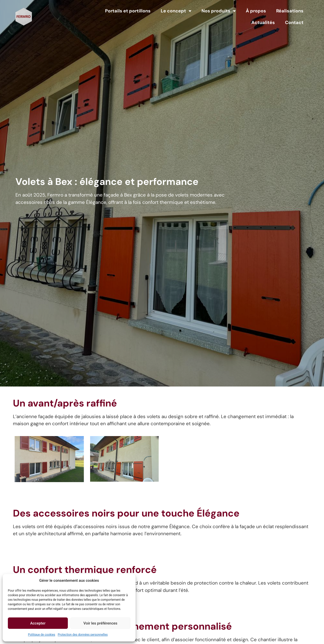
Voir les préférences (100, 623)
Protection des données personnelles (83, 635)
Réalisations (290, 11)
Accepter (38, 623)
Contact (294, 23)
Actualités (263, 23)
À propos (256, 11)
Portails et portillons (128, 11)
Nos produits (219, 11)
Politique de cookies (42, 635)
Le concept (176, 11)
